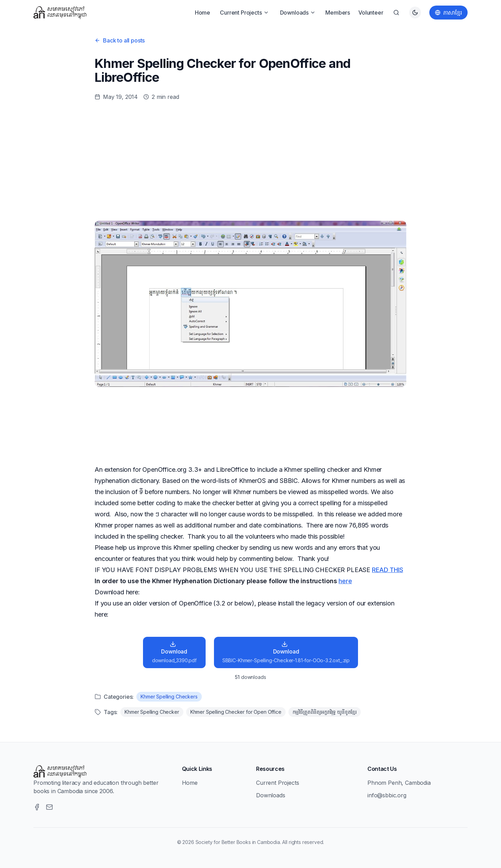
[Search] (396, 13)
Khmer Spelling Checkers (169, 697)
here (345, 581)
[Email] (49, 807)
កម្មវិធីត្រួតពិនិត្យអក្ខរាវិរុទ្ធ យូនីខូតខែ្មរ (325, 712)
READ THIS (388, 570)
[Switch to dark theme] (415, 13)
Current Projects (244, 13)
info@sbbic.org (387, 795)
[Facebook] (37, 807)
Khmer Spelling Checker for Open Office (236, 712)
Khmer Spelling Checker (152, 712)
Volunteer (371, 13)
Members (338, 13)
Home (202, 13)
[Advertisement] (250, 161)
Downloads (298, 13)
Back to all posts (120, 40)
